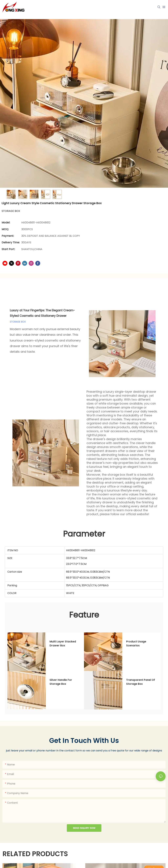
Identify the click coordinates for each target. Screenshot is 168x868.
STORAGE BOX (18, 322)
